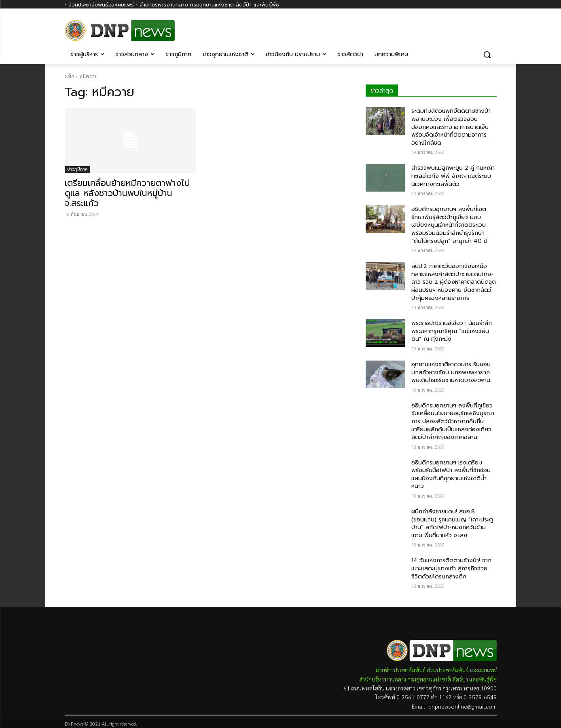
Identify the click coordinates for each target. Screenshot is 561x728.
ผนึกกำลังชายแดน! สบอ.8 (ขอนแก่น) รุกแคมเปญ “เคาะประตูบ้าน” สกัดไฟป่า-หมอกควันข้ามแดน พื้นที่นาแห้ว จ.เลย (452, 523)
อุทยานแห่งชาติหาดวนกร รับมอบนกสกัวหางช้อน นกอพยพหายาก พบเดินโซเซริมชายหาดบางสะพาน (451, 372)
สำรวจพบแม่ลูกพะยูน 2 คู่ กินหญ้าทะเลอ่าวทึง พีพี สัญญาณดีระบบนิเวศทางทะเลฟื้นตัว (453, 176)
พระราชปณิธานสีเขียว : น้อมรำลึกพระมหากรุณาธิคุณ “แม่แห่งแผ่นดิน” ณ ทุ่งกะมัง (452, 331)
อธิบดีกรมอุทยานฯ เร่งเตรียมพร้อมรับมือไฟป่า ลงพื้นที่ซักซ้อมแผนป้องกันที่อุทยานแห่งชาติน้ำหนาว (451, 475)
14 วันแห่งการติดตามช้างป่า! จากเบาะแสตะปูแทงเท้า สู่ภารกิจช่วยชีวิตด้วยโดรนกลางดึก (451, 568)
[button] (487, 55)
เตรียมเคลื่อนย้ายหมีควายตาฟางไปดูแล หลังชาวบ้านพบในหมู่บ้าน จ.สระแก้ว (127, 193)
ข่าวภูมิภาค (77, 169)
